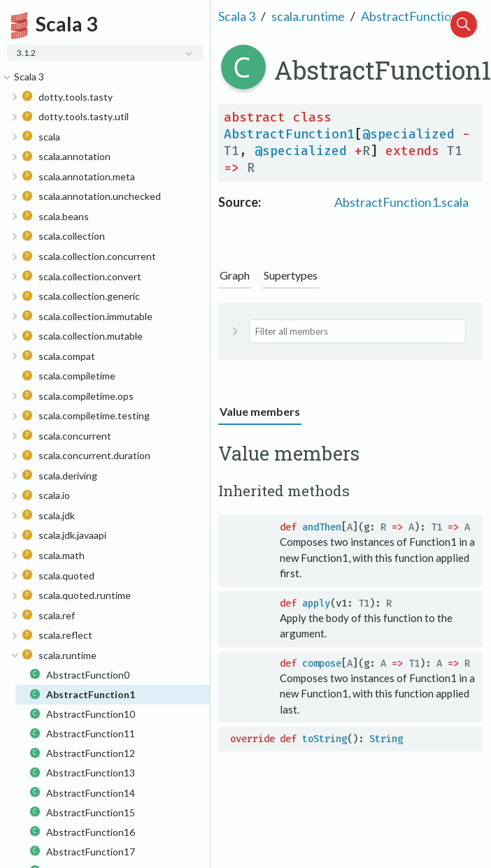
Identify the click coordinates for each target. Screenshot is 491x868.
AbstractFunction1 (413, 16)
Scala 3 (237, 16)
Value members (260, 411)
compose (322, 664)
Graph (235, 275)
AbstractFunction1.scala (401, 202)
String (386, 739)
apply (316, 603)
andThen (322, 527)
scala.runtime (308, 16)
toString (325, 739)
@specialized (408, 134)
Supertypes (291, 275)
